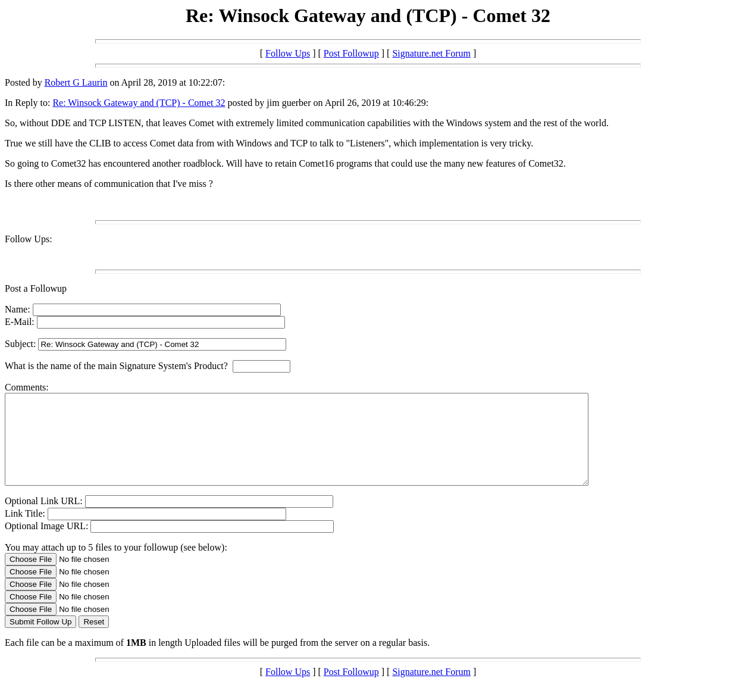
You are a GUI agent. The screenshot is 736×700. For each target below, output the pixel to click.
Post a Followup (36, 288)
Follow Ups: (29, 239)
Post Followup (351, 53)
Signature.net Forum (431, 53)
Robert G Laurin (76, 82)
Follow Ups (288, 53)
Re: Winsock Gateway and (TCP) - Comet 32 (139, 103)
